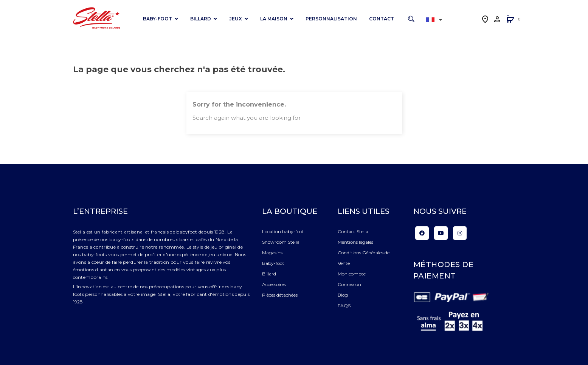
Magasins (272, 253)
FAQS (344, 305)
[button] (510, 20)
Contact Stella (353, 231)
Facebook (422, 233)
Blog (343, 295)
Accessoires (274, 284)
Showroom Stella (281, 242)
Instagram (460, 233)
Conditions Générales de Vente (364, 258)
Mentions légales (355, 242)
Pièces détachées (280, 295)
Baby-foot (273, 263)
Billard (269, 274)
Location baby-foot (283, 231)
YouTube (441, 233)
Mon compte (352, 274)
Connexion (349, 284)
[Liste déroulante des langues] (436, 20)
